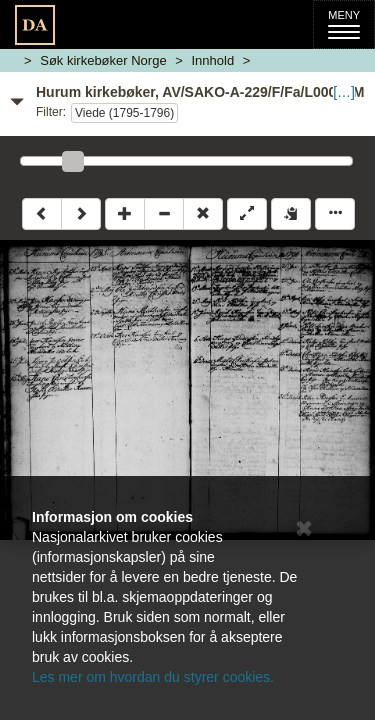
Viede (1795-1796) (124, 113)
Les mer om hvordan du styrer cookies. (153, 677)
